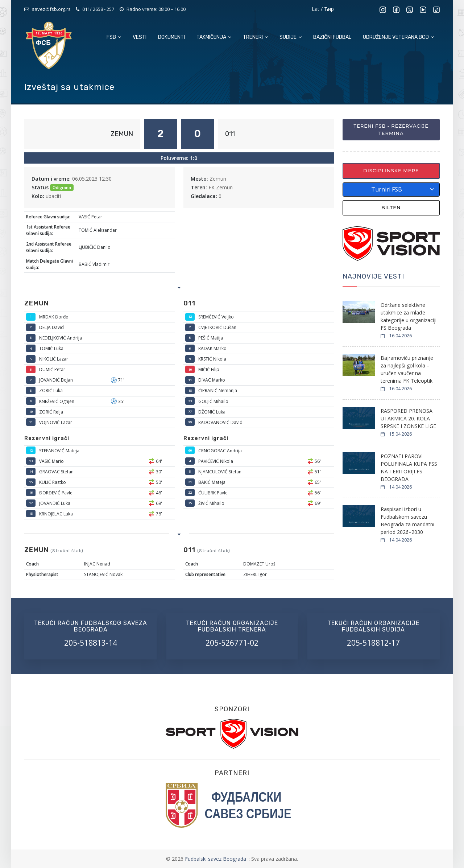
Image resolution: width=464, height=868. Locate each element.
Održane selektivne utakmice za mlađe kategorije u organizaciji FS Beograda (409, 316)
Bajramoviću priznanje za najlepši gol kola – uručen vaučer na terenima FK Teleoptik (407, 369)
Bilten (391, 207)
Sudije (291, 37)
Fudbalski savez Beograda (216, 859)
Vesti (140, 37)
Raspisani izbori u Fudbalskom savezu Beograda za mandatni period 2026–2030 (407, 521)
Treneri (255, 37)
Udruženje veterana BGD (398, 37)
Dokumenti (171, 37)
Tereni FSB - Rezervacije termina (391, 129)
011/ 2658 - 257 (98, 9)
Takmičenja (214, 37)
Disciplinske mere (391, 170)
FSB (114, 37)
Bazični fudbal (332, 37)
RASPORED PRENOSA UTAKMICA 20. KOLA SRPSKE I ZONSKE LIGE (408, 418)
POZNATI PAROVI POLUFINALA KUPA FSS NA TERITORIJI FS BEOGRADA (409, 468)
